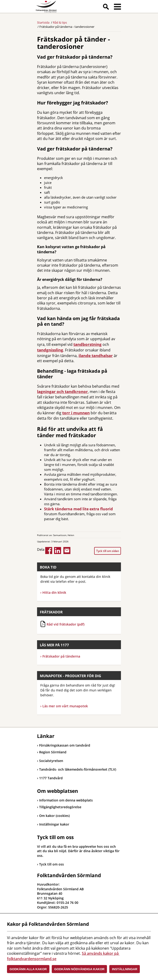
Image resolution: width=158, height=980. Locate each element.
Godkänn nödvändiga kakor (79, 969)
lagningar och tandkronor (62, 392)
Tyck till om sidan (108, 551)
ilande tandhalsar (96, 356)
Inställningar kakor (54, 824)
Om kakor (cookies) (54, 816)
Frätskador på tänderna (60, 656)
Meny (117, 7)
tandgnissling (50, 350)
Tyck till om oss (52, 864)
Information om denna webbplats (66, 800)
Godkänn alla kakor (28, 969)
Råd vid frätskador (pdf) (65, 624)
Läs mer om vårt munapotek (65, 706)
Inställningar (125, 969)
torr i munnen (76, 413)
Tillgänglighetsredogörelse (60, 807)
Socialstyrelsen (50, 761)
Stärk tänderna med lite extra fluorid (78, 509)
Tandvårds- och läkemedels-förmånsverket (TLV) (77, 769)
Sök (106, 7)
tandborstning (88, 344)
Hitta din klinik (54, 592)
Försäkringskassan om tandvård (64, 745)
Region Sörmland (52, 752)
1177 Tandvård (50, 778)
